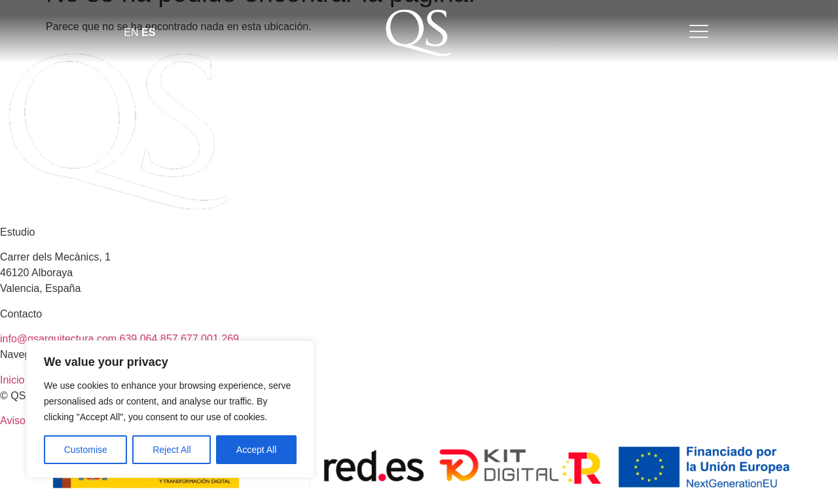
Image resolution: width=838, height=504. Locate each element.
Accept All (256, 450)
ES (148, 32)
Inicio (12, 380)
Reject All (172, 450)
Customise (86, 450)
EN (131, 32)
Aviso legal (25, 421)
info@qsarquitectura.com (60, 339)
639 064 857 (150, 339)
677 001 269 (210, 339)
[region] (170, 409)
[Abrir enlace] (419, 33)
